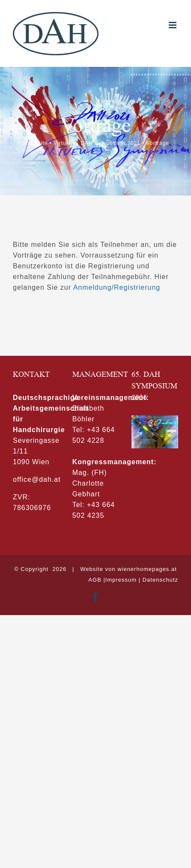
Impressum (121, 580)
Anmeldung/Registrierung (117, 287)
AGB (95, 580)
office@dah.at (37, 479)
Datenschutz (160, 580)
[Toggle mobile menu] (173, 25)
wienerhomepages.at (147, 569)
